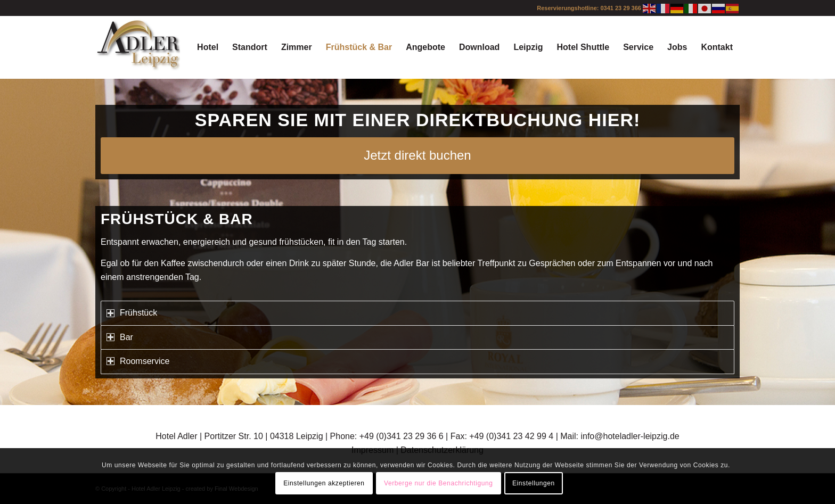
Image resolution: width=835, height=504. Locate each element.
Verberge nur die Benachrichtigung (439, 483)
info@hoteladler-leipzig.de (630, 436)
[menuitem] (208, 47)
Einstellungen (534, 483)
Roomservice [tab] (138, 361)
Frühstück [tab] (132, 313)
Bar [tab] (120, 337)
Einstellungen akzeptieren (324, 483)
